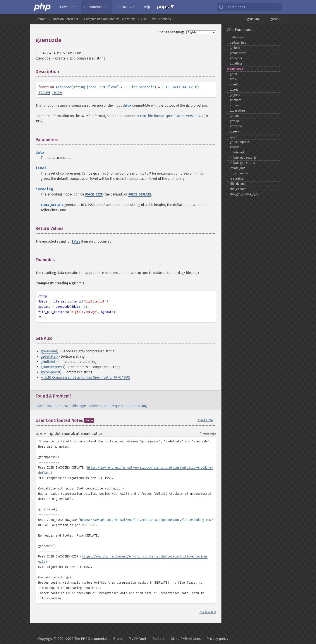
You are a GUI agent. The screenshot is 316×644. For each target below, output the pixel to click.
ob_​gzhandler (239, 173)
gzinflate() (49, 362)
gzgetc (234, 84)
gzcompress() (51, 372)
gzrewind (236, 126)
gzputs (234, 116)
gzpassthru (237, 111)
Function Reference (65, 19)
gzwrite (235, 147)
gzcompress (238, 53)
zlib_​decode (238, 184)
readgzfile (237, 179)
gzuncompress (240, 142)
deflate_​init (238, 43)
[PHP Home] (43, 7)
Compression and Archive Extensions (110, 19)
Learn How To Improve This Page (61, 406)
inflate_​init (237, 168)
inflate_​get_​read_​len (244, 158)
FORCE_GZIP (94, 195)
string (79, 87)
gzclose (235, 48)
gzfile (233, 79)
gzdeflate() (49, 356)
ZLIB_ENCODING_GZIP (179, 87)
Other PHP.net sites (186, 639)
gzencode (236, 69)
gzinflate (236, 100)
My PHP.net (137, 639)
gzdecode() (50, 351)
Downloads (69, 7)
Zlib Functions (161, 19)
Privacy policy (217, 639)
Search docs (232, 7)
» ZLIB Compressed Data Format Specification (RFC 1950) (85, 377)
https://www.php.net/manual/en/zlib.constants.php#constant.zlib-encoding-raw (146, 520)
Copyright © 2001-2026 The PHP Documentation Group (80, 639)
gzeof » (275, 19)
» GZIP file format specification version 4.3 (170, 116)
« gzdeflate (252, 19)
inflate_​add (238, 152)
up (38, 434)
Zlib (143, 19)
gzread (234, 121)
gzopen (235, 105)
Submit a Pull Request (106, 406)
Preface (41, 19)
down (45, 434)
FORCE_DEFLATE (140, 195)
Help (146, 7)
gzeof (234, 74)
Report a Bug (137, 406)
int (103, 87)
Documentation (96, 7)
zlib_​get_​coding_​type (244, 194)
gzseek (234, 132)
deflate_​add (238, 37)
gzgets (234, 90)
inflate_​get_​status (242, 163)
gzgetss (235, 95)
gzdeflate (236, 64)
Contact (158, 639)
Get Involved (125, 7)
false (57, 92)
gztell (234, 137)
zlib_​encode (238, 189)
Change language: (172, 32)
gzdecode (236, 58)
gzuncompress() (53, 367)
